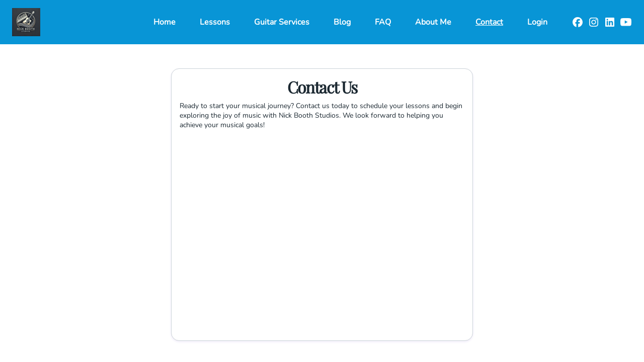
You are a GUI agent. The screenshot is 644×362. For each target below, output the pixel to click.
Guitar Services (282, 22)
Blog (342, 22)
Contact (489, 22)
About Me (433, 22)
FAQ (383, 22)
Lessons (215, 22)
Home (165, 22)
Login (537, 22)
